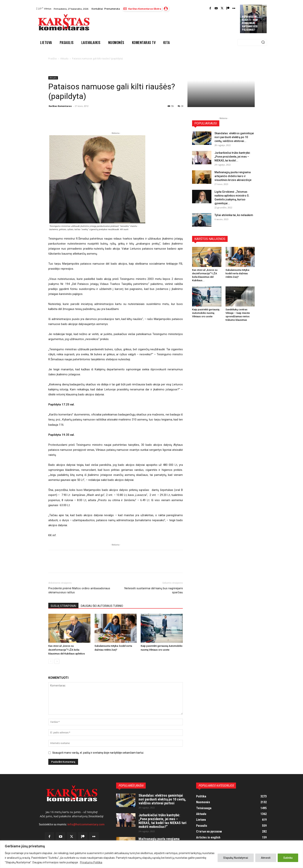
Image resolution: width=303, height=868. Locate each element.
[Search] (263, 42)
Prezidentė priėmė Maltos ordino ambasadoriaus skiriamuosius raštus (79, 590)
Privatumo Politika (91, 862)
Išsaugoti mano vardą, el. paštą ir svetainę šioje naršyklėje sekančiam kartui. (98, 753)
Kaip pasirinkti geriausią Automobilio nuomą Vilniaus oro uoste (206, 313)
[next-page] (57, 661)
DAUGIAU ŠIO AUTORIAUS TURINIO (102, 606)
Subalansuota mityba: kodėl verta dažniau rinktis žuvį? (238, 273)
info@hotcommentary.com (86, 824)
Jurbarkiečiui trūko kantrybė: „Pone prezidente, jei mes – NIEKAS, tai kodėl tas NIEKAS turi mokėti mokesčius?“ (163, 821)
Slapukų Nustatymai (236, 858)
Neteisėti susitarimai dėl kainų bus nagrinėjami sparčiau (154, 590)
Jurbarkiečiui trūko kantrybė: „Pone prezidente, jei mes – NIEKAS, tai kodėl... (233, 157)
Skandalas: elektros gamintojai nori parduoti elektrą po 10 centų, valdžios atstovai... (234, 137)
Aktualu (64, 59)
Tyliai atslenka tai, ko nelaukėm (234, 215)
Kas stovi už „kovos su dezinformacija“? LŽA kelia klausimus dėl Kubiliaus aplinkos (67, 650)
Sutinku (288, 858)
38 (181, 106)
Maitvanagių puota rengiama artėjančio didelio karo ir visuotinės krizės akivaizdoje (233, 176)
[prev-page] (51, 661)
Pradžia (52, 59)
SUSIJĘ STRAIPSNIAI (63, 606)
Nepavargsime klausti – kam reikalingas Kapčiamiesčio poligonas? (250, 23)
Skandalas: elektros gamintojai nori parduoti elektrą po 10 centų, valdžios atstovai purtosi (162, 799)
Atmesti (266, 858)
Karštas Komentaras (60, 106)
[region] (151, 854)
